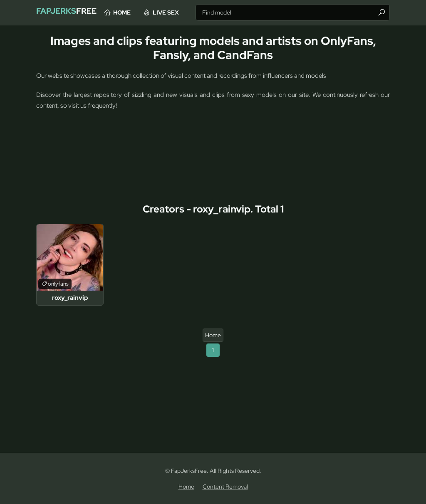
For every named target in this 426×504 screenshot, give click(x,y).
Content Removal (225, 487)
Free (74, 12)
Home (147, 12)
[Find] (381, 12)
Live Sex (191, 12)
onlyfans (58, 284)
